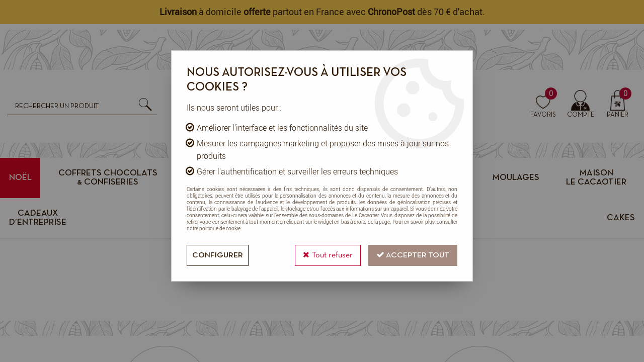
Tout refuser (328, 255)
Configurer (218, 255)
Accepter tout (413, 255)
